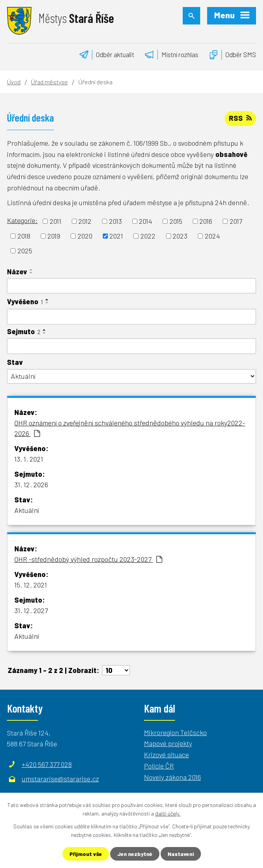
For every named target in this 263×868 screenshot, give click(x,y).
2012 (85, 221)
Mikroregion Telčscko (175, 732)
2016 (206, 221)
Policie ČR (159, 766)
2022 (148, 236)
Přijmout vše (86, 854)
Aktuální (27, 510)
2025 (25, 251)
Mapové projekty (168, 743)
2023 (180, 236)
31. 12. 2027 (31, 610)
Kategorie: (22, 220)
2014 (145, 221)
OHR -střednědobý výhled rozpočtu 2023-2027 (88, 559)
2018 (24, 236)
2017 (236, 221)
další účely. (168, 813)
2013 (115, 221)
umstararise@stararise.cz (60, 779)
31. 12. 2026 (31, 485)
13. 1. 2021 (29, 459)
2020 (85, 236)
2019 (54, 236)
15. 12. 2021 (31, 585)
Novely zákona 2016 (172, 777)
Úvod (14, 82)
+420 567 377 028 (47, 764)
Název (17, 272)
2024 (212, 236)
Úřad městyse (49, 82)
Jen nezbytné (135, 854)
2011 (55, 221)
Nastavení (181, 854)
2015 (176, 221)
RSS (240, 118)
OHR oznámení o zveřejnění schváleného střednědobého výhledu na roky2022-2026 (130, 428)
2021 (116, 236)
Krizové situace (166, 755)
